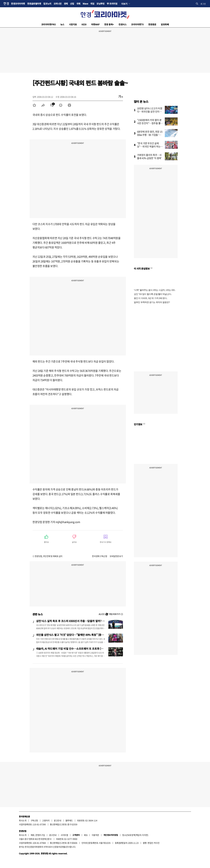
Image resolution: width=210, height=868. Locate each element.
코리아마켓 (48, 24)
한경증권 (152, 24)
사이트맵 (64, 835)
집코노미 (47, 4)
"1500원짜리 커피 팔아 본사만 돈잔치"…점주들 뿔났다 (150, 123)
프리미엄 (113, 4)
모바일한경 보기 (116, 556)
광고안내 (57, 820)
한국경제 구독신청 (100, 556)
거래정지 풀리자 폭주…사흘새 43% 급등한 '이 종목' (149, 156)
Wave (85, 4)
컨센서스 (123, 24)
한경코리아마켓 (18, 4)
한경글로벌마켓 (34, 4)
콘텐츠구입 (40, 835)
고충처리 (46, 820)
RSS (86, 835)
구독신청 (34, 820)
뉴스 (62, 24)
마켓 (95, 24)
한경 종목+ (109, 24)
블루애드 (69, 820)
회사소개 (23, 820)
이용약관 (95, 835)
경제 (66, 4)
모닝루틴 (100, 4)
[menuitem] (34, 105)
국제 (78, 4)
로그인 (203, 4)
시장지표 (73, 24)
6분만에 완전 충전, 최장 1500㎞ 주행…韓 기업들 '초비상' (150, 135)
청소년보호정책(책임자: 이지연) (135, 835)
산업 (72, 4)
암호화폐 (165, 24)
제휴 (32, 835)
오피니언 (58, 4)
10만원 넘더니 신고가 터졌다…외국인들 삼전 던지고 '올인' (150, 111)
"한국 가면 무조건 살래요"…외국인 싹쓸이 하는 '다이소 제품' (149, 146)
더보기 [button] (124, 4)
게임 (92, 4)
